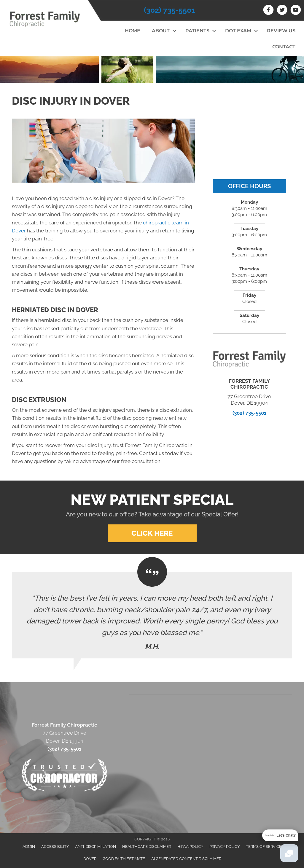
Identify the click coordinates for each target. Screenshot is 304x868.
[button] (175, 31)
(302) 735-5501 (169, 10)
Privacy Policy (225, 847)
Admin (29, 847)
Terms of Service (264, 847)
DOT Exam (238, 31)
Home (133, 31)
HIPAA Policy (190, 847)
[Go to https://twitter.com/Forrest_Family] (282, 11)
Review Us (281, 31)
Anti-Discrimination (96, 847)
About (161, 31)
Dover (90, 859)
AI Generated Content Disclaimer (186, 859)
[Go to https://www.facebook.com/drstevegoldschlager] (268, 11)
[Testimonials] (152, 615)
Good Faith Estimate (124, 859)
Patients (197, 31)
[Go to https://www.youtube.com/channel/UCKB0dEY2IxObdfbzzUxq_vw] (296, 11)
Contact (284, 47)
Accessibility (55, 847)
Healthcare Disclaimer (147, 847)
